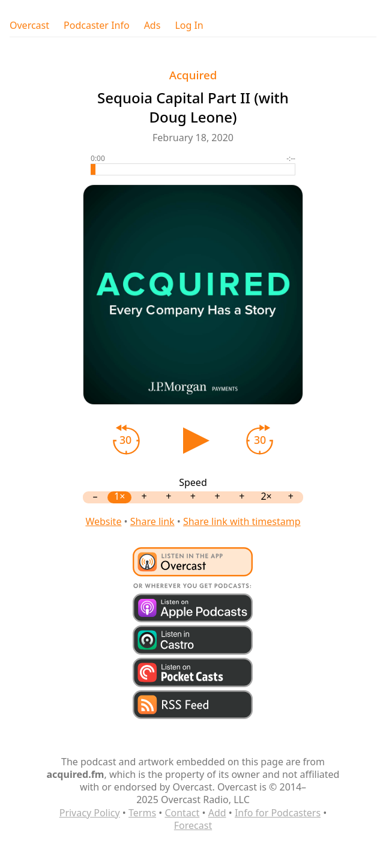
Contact (182, 813)
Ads (152, 26)
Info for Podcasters (278, 813)
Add (217, 813)
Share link (152, 521)
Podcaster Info (97, 26)
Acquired (193, 75)
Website (103, 521)
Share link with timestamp (242, 521)
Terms (142, 813)
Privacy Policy (90, 813)
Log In (189, 26)
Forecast (193, 825)
